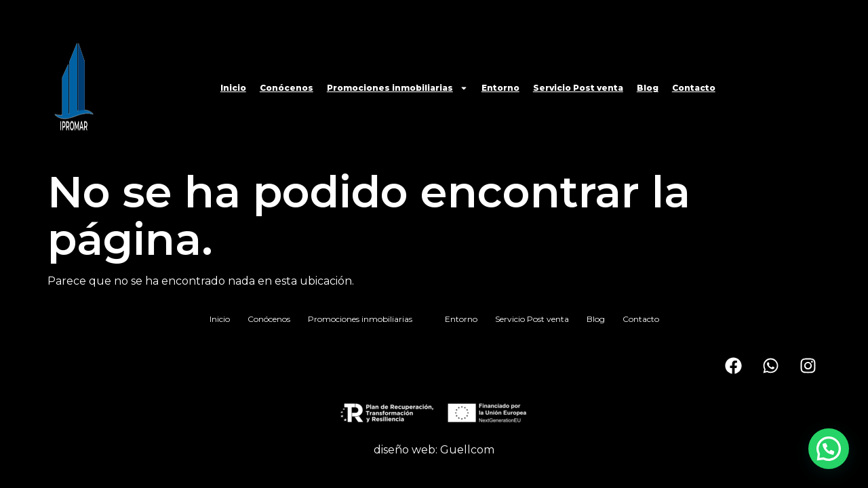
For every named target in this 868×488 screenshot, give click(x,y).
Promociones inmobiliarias (397, 88)
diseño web (405, 450)
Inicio (233, 88)
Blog (648, 88)
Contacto (694, 88)
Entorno (500, 88)
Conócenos (287, 88)
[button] (829, 449)
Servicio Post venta (578, 88)
